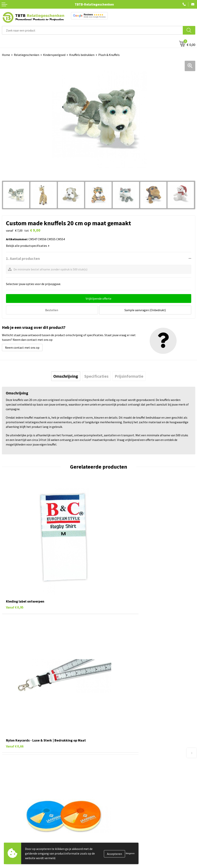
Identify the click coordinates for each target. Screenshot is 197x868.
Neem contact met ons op (22, 347)
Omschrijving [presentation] (66, 375)
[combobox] (92, 30)
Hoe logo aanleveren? (115, 790)
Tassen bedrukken (14, 826)
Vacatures (107, 826)
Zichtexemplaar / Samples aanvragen (125, 795)
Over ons (106, 821)
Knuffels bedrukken (82, 55)
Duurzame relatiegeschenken (21, 832)
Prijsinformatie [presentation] (129, 375)
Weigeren (130, 853)
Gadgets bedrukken (15, 838)
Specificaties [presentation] (96, 375)
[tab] (66, 375)
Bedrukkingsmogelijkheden (119, 778)
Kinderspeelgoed (54, 55)
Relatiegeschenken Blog (117, 832)
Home (6, 55)
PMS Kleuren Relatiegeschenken (122, 784)
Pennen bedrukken (14, 821)
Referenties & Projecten (116, 838)
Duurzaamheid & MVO (114, 801)
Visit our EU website (113, 861)
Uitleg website (110, 772)
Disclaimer (107, 850)
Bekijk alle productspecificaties (28, 246)
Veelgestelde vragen (114, 760)
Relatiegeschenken (27, 55)
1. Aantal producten (23, 258)
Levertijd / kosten (112, 766)
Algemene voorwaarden (116, 856)
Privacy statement (113, 844)
